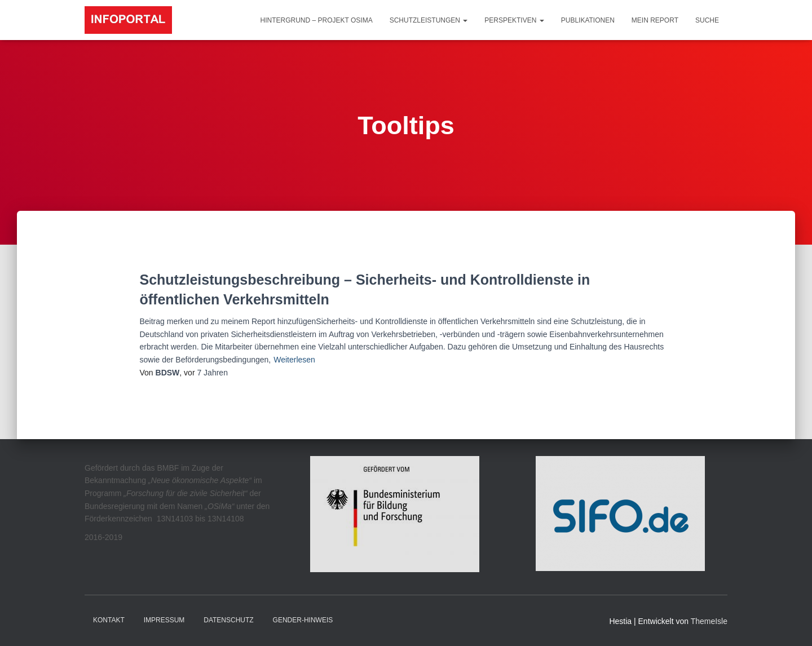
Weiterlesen (294, 360)
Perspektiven (514, 20)
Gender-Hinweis (303, 620)
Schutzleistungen (429, 20)
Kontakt (109, 620)
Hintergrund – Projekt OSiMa (317, 20)
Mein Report (655, 20)
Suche (707, 20)
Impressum (164, 620)
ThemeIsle (709, 621)
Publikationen (588, 20)
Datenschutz (228, 620)
